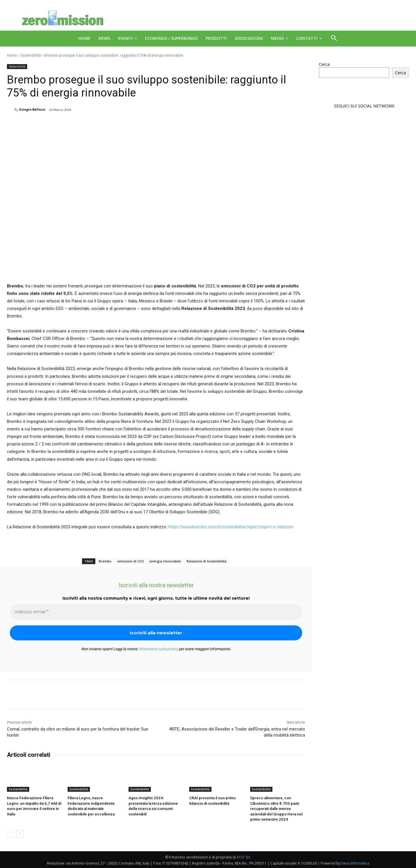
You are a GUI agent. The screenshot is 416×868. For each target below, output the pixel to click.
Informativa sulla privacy (158, 649)
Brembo (105, 561)
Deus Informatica (355, 863)
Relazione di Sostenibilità (207, 561)
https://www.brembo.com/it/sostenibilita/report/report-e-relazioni (231, 527)
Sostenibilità (31, 55)
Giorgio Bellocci (32, 109)
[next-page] (20, 833)
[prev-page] (11, 833)
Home (12, 55)
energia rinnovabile (165, 561)
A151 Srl (243, 857)
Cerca (324, 64)
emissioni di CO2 (130, 561)
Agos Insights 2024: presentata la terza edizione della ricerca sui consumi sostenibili (155, 803)
